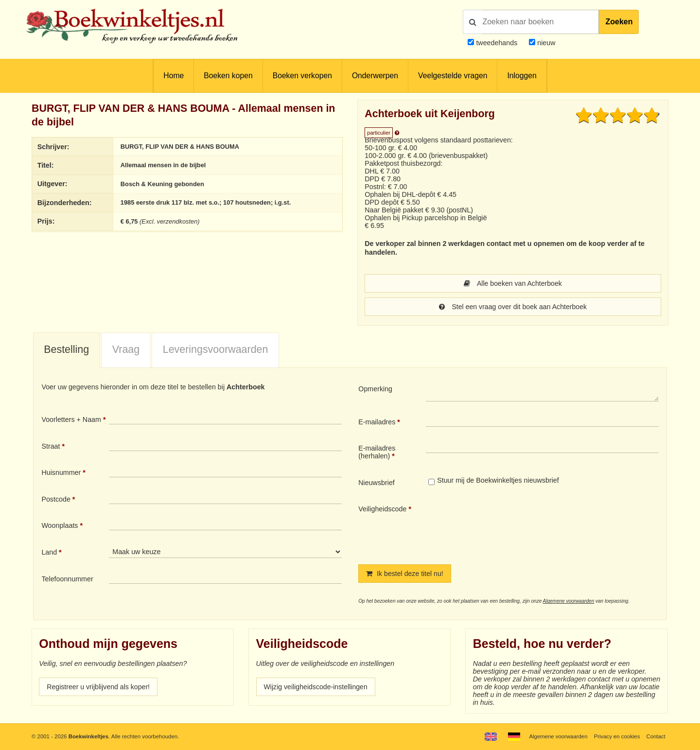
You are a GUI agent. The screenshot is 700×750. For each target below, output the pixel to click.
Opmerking (375, 389)
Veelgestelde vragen (453, 76)
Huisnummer (61, 472)
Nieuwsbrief (376, 483)
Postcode (56, 499)
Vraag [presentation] (126, 349)
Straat (51, 446)
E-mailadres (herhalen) (377, 452)
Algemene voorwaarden (569, 601)
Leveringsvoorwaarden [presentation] (216, 349)
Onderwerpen (375, 76)
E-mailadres (377, 422)
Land (49, 552)
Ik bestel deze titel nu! (405, 574)
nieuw (545, 43)
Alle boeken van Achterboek (513, 283)
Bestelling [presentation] (66, 349)
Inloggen (522, 76)
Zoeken (619, 22)
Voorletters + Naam (71, 419)
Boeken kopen (228, 76)
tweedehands (497, 43)
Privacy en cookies (617, 736)
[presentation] (507, 526)
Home (174, 76)
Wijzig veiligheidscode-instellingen (316, 687)
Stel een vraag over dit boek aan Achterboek (513, 307)
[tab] (67, 350)
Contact (656, 736)
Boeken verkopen (302, 76)
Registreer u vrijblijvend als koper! (99, 687)
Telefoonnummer (67, 579)
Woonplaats (60, 525)
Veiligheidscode (382, 509)
